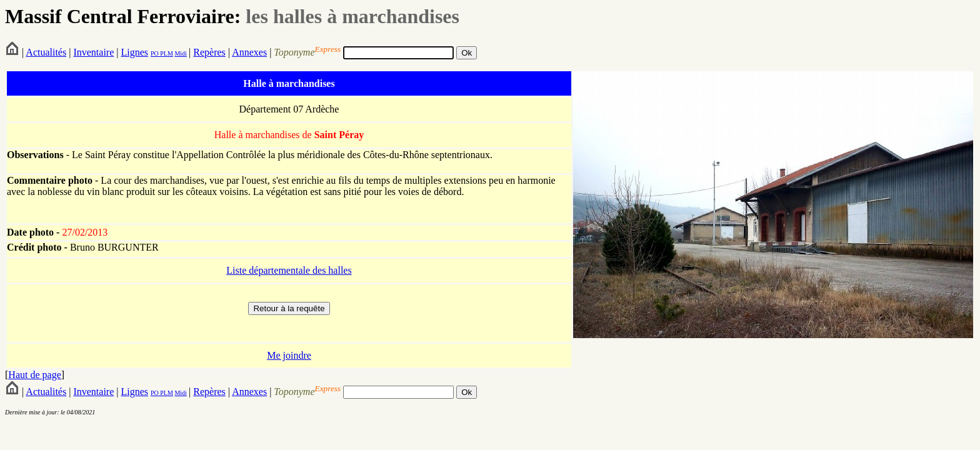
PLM (166, 53)
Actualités (46, 52)
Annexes (249, 52)
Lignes (134, 52)
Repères (209, 52)
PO (155, 53)
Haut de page (34, 375)
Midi (180, 53)
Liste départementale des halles (289, 270)
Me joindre (289, 355)
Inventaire (93, 52)
